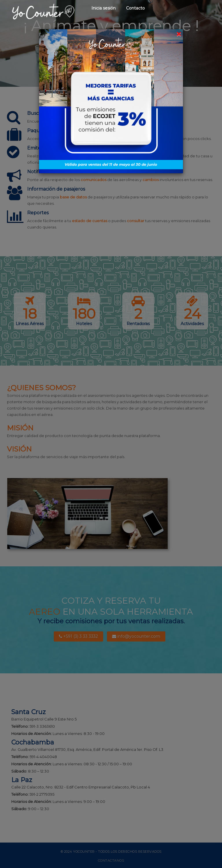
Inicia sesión (103, 8)
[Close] (179, 34)
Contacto (135, 8)
